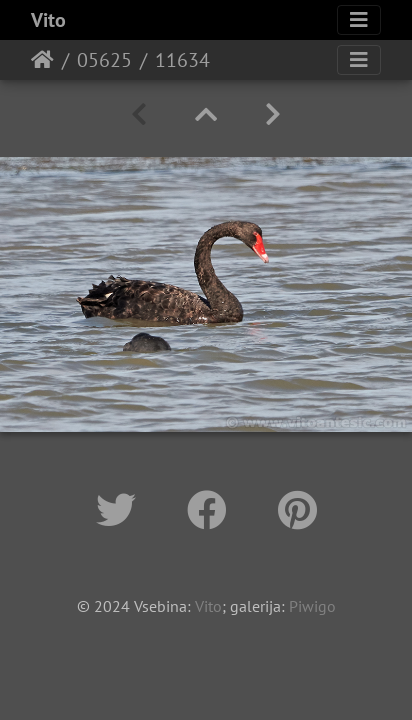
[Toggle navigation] (359, 20)
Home (42, 60)
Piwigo (312, 606)
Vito (48, 20)
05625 (104, 60)
